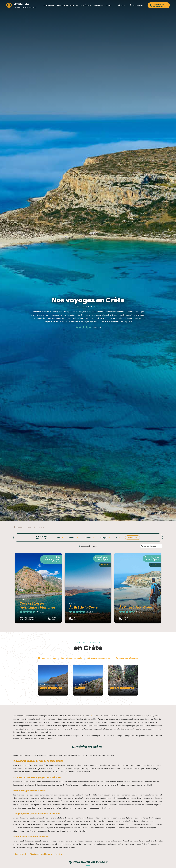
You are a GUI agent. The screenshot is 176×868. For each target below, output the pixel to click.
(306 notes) (97, 327)
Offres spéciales (84, 5)
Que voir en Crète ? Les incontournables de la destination (38, 854)
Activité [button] (88, 538)
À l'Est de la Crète (83, 607)
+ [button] (117, 538)
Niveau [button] (72, 538)
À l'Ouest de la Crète (136, 607)
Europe (92, 716)
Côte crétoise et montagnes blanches (38, 605)
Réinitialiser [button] (133, 538)
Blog (109, 5)
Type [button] (58, 538)
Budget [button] (104, 538)
